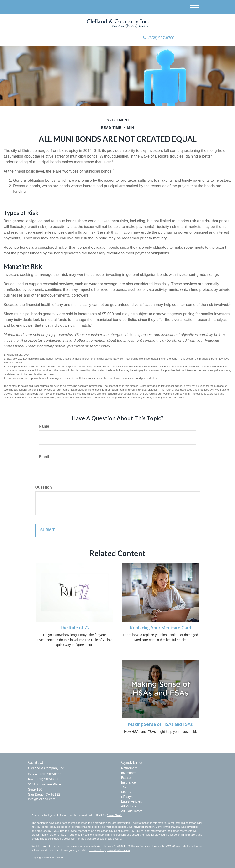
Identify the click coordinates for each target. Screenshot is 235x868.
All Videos (129, 806)
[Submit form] (48, 530)
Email (44, 457)
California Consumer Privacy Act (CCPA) (151, 846)
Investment (129, 773)
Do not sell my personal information (109, 850)
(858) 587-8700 (159, 38)
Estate (126, 778)
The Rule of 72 (75, 628)
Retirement (129, 768)
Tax (124, 787)
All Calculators (132, 811)
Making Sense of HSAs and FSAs (160, 724)
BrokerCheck (114, 815)
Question (44, 487)
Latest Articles (132, 801)
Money (126, 792)
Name (44, 426)
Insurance (128, 782)
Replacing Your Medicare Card (161, 628)
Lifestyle (127, 797)
